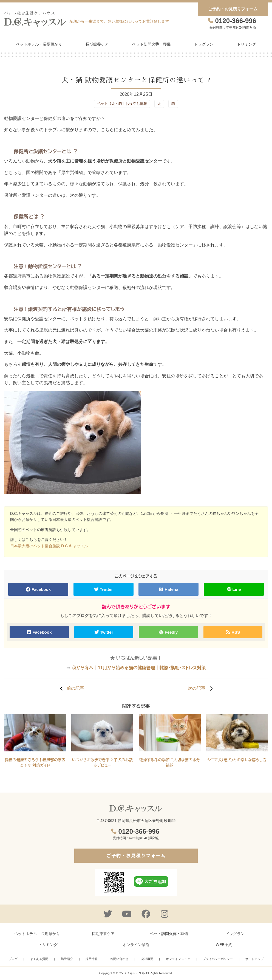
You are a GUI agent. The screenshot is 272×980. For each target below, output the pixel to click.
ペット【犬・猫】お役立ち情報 (122, 104)
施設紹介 (67, 959)
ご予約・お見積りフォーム (233, 9)
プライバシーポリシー (218, 959)
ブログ (13, 959)
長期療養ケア (97, 44)
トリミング (246, 44)
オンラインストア (178, 959)
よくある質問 (39, 959)
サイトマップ (254, 959)
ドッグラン (204, 44)
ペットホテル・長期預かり (39, 44)
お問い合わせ (119, 959)
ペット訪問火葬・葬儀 (151, 44)
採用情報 (92, 959)
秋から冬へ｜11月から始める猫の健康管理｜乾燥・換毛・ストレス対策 (139, 668)
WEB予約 (224, 945)
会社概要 (147, 959)
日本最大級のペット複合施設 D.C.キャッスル (49, 546)
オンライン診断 (136, 945)
